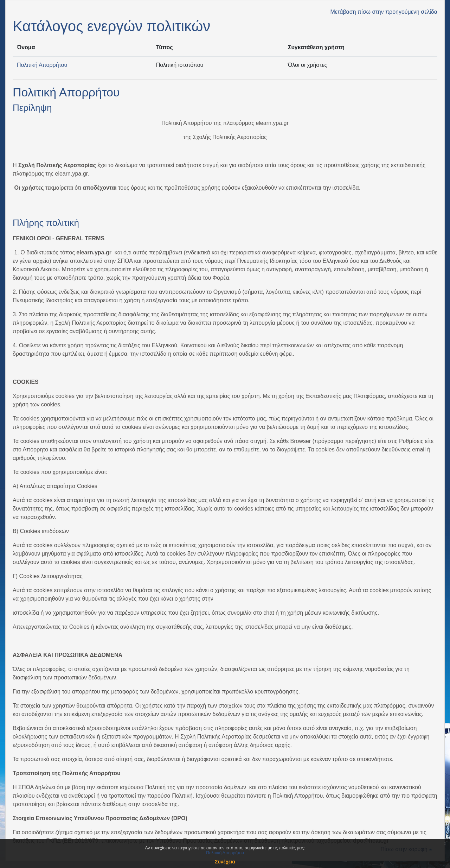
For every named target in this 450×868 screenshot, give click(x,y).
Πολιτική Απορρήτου (42, 65)
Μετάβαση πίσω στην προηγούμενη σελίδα (384, 12)
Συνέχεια (225, 862)
